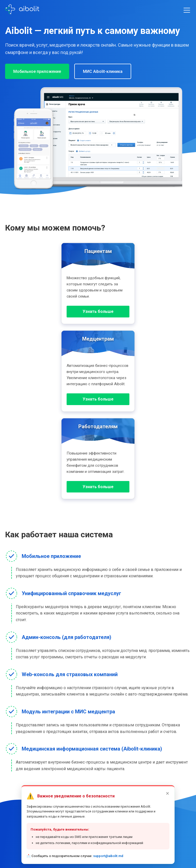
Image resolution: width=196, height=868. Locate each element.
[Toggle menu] (187, 10)
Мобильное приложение (37, 71)
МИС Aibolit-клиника (103, 71)
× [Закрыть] (168, 793)
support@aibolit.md (108, 856)
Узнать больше (98, 311)
